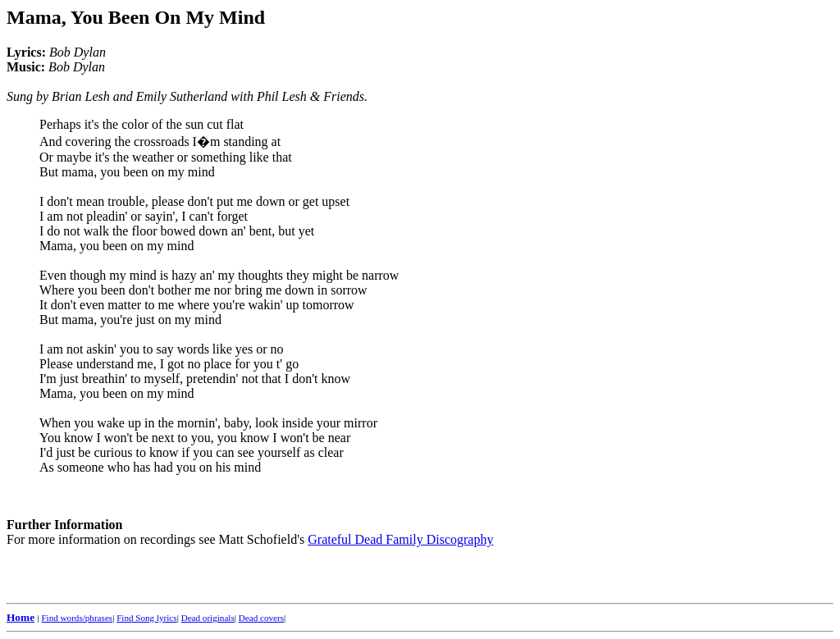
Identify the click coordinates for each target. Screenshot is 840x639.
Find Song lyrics (146, 618)
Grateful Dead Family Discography (400, 539)
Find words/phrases (77, 618)
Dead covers (261, 618)
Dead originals (208, 618)
